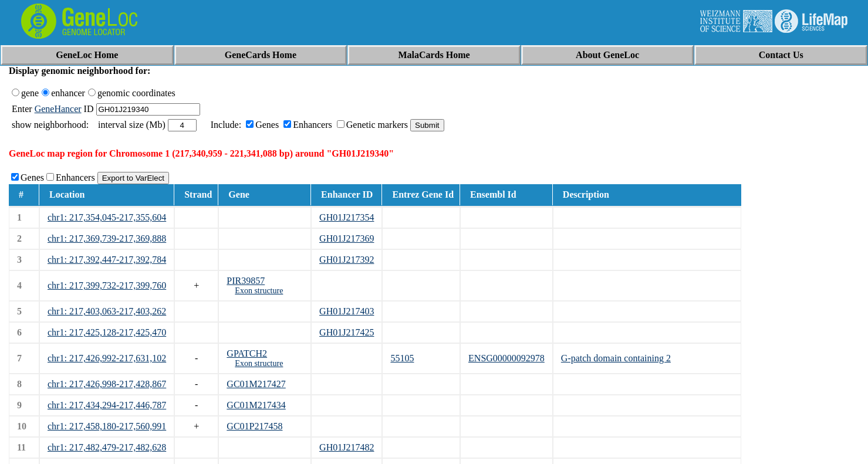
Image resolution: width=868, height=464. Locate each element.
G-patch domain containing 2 (616, 358)
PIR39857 (246, 281)
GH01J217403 (347, 311)
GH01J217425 (347, 332)
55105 (402, 358)
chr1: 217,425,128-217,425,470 (107, 332)
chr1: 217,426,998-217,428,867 (107, 384)
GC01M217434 (256, 405)
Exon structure (259, 291)
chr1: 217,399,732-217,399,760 (107, 285)
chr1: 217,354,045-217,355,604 (107, 217)
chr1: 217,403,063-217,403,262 (107, 311)
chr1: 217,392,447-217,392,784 (107, 260)
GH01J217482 (347, 447)
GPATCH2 (247, 353)
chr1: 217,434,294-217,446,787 (107, 405)
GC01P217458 (254, 426)
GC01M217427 (256, 384)
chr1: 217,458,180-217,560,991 (107, 426)
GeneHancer (58, 109)
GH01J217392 (347, 260)
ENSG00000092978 (506, 358)
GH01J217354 (347, 217)
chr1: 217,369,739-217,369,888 (107, 238)
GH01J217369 (347, 238)
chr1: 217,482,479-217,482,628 (107, 447)
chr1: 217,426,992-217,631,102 (107, 358)
